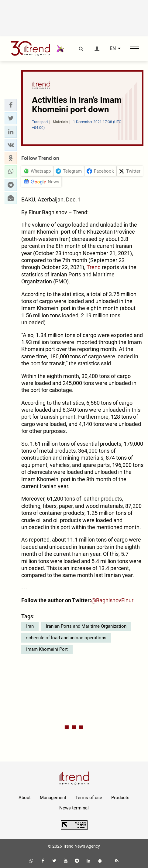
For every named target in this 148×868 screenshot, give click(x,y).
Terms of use (89, 798)
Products (120, 798)
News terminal (74, 808)
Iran (30, 626)
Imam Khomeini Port (47, 649)
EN (113, 49)
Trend (94, 267)
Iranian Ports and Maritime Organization (86, 626)
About (25, 798)
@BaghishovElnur (112, 600)
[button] (11, 105)
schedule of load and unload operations (66, 638)
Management (53, 798)
